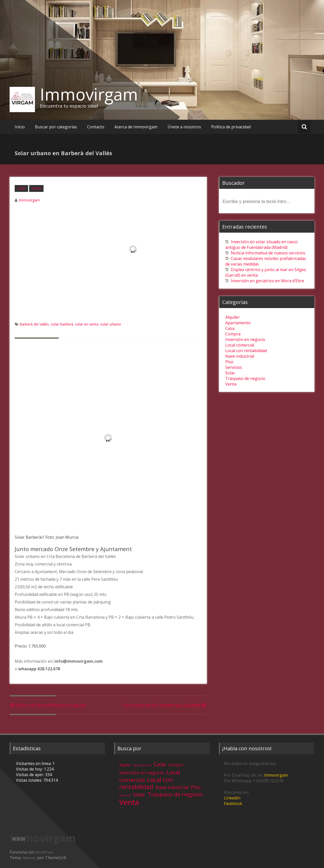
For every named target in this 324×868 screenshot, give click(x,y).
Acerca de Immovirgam (136, 127)
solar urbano (111, 324)
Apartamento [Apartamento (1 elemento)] (142, 765)
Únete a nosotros (184, 127)
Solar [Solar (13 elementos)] (139, 794)
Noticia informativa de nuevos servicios (268, 253)
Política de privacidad (231, 127)
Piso (229, 362)
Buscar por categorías (56, 127)
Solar (21, 188)
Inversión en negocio (245, 339)
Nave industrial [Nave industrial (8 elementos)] (172, 787)
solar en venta (87, 324)
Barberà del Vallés (34, 324)
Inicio (20, 127)
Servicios (234, 367)
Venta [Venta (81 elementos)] (129, 802)
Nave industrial (240, 356)
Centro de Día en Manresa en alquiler (48, 705)
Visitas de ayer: (31, 775)
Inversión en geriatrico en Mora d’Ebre (268, 281)
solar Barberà (62, 324)
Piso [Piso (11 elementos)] (196, 787)
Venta (36, 188)
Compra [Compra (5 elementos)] (175, 765)
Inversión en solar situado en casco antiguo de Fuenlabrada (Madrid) (261, 245)
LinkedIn (232, 798)
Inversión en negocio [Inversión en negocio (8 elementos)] (142, 773)
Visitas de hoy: (30, 769)
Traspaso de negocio (245, 378)
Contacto (96, 127)
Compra (233, 334)
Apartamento (238, 323)
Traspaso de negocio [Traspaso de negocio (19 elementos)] (175, 794)
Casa (230, 328)
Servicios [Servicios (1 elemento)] (125, 795)
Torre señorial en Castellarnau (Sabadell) (165, 705)
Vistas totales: (30, 780)
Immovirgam (89, 94)
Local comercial (240, 345)
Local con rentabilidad (246, 351)
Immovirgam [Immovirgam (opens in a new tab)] (276, 775)
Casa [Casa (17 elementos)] (160, 764)
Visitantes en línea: (34, 763)
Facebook (233, 803)
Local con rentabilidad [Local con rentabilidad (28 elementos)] (146, 783)
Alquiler (232, 317)
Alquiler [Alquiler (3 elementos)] (125, 765)
